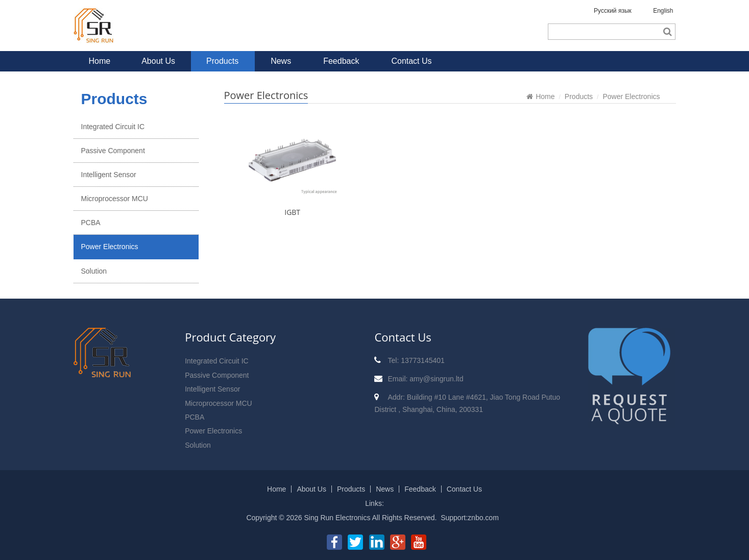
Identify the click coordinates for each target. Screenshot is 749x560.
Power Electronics (110, 247)
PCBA (91, 223)
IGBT (292, 212)
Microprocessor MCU (115, 199)
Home (100, 61)
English (663, 11)
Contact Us (411, 61)
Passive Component (113, 151)
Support (453, 518)
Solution (94, 271)
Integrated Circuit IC (113, 127)
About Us (158, 61)
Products (222, 61)
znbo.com (483, 518)
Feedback (341, 61)
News (281, 61)
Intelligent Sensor (109, 175)
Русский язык (613, 11)
